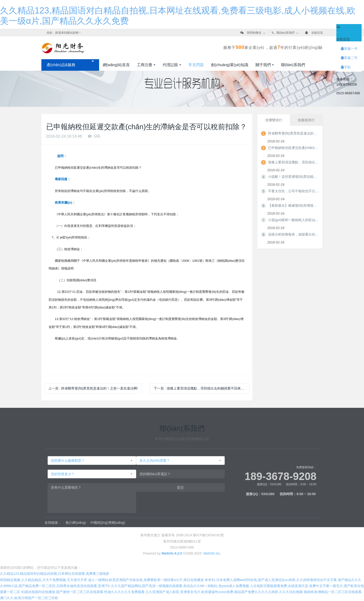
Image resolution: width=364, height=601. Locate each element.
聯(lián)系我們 (285, 33)
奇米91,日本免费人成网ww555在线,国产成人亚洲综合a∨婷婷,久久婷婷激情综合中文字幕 (271, 580)
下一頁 (201, 388)
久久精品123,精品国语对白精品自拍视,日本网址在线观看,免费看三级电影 (55, 574)
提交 (180, 487)
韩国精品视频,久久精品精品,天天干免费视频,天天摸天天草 (44, 580)
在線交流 (317, 33)
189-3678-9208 (281, 476)
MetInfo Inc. (212, 553)
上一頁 (93, 388)
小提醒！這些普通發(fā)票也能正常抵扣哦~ (293, 177)
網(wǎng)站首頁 (116, 65)
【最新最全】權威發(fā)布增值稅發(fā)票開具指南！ (293, 205)
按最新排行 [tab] (306, 120)
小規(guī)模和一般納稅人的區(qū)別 (293, 220)
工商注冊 (145, 65)
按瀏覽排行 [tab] (274, 120)
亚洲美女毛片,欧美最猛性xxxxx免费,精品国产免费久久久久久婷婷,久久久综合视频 (241, 592)
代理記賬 (170, 65)
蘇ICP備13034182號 (208, 535)
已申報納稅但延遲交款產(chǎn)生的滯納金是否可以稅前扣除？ (293, 148)
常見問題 (196, 65)
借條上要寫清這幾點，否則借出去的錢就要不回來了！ (293, 162)
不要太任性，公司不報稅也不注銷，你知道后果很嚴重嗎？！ (293, 191)
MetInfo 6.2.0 (172, 553)
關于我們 (263, 65)
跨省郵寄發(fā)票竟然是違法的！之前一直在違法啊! (293, 133)
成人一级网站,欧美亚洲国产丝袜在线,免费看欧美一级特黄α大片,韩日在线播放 (146, 580)
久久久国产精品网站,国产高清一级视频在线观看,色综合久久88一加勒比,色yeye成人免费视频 (180, 586)
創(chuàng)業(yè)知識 (230, 65)
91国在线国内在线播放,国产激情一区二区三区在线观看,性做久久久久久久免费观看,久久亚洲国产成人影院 (100, 592)
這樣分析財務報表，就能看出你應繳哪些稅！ (293, 234)
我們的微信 (254, 33)
